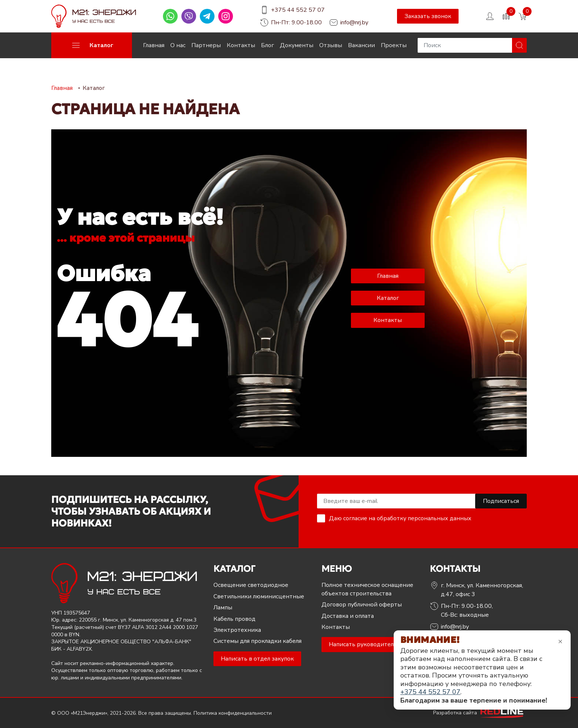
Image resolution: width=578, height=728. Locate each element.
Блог (267, 45)
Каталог (388, 298)
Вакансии (361, 45)
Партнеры (206, 45)
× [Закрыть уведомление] (560, 641)
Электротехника (237, 630)
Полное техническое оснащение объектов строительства (367, 589)
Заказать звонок (428, 16)
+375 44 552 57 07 (298, 10)
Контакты (241, 45)
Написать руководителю (364, 644)
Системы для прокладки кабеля (257, 641)
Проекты (394, 45)
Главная (154, 45)
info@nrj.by (354, 22)
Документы (297, 45)
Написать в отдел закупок (257, 659)
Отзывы (331, 45)
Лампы (223, 608)
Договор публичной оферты (362, 605)
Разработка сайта (480, 713)
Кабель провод (234, 619)
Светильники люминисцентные (259, 596)
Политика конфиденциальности (233, 713)
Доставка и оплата (348, 616)
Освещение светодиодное (251, 585)
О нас (178, 45)
